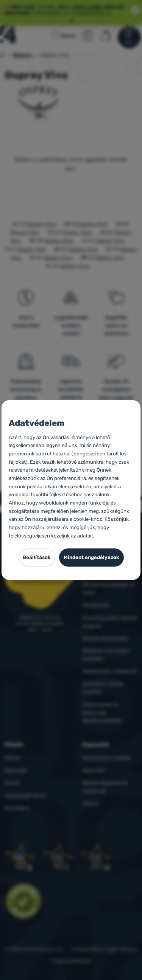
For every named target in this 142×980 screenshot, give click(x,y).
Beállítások (37, 557)
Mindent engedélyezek (91, 557)
